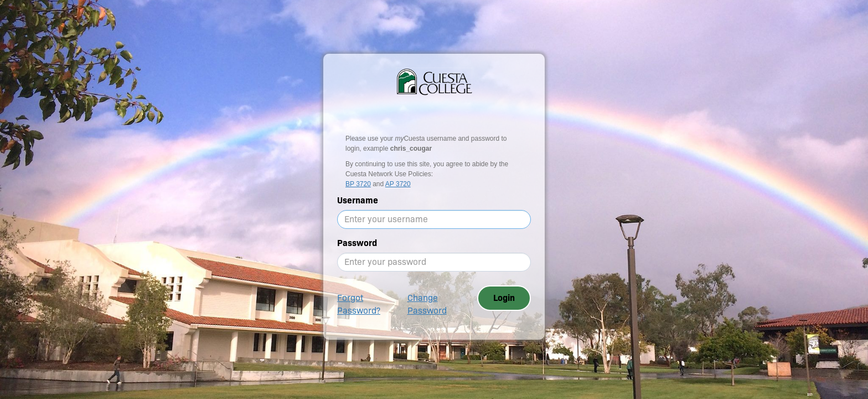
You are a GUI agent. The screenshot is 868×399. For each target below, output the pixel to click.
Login (504, 298)
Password (357, 243)
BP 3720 (358, 184)
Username (358, 200)
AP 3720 (398, 184)
